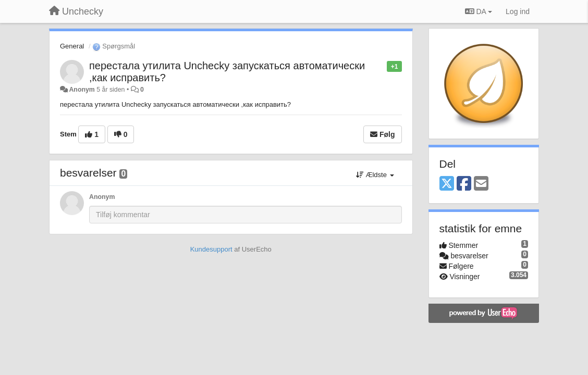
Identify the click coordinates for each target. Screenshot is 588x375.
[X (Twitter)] (447, 184)
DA (479, 11)
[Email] (481, 184)
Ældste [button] (375, 175)
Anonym (82, 90)
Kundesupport (211, 249)
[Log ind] (518, 11)
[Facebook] (464, 184)
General (72, 46)
